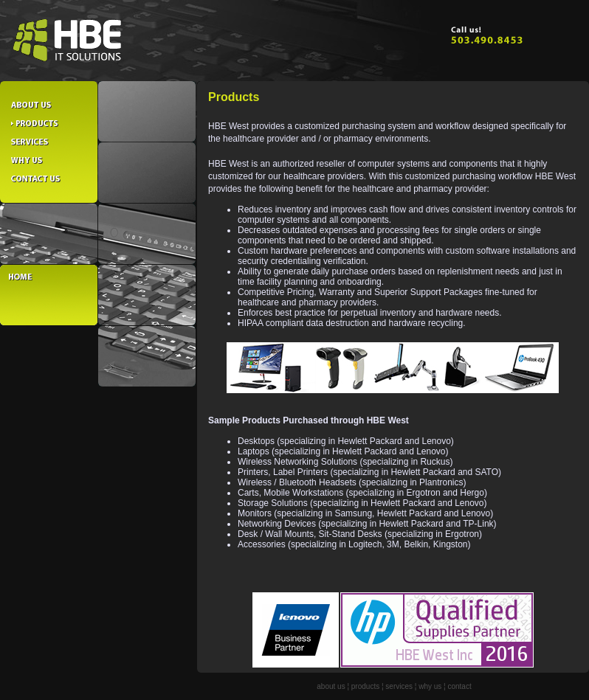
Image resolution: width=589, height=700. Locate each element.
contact (459, 686)
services (399, 686)
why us (430, 686)
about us (331, 686)
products (365, 686)
